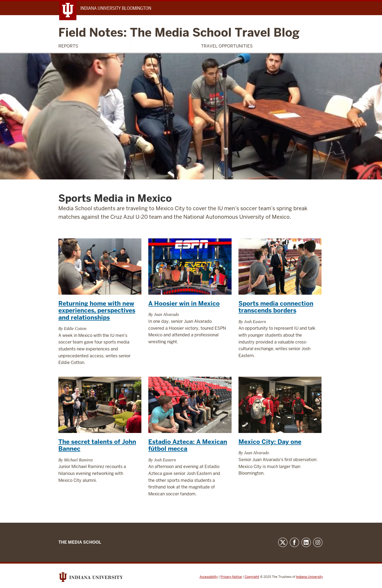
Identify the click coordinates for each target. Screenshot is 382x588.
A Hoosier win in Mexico (184, 303)
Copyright (252, 577)
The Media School (80, 542)
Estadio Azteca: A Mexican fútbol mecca (188, 445)
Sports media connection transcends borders (276, 307)
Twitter (283, 542)
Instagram (318, 542)
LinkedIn (306, 542)
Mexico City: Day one (270, 442)
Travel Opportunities (227, 46)
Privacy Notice (231, 577)
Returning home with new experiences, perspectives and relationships (97, 310)
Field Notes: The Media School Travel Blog (179, 33)
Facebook (294, 542)
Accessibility (209, 577)
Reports (68, 46)
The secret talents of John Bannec (97, 445)
